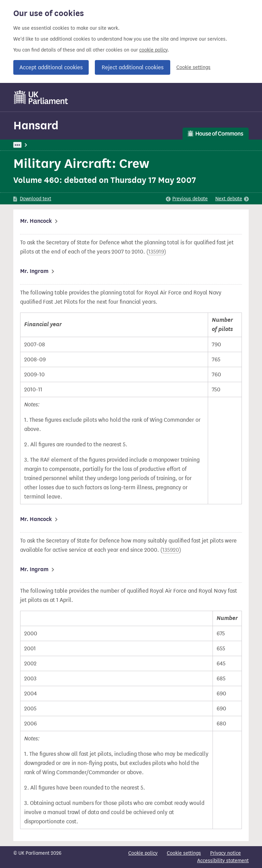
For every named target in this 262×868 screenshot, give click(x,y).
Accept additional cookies (51, 67)
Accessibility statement (223, 861)
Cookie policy (143, 853)
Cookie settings (193, 67)
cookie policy (153, 50)
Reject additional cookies (133, 67)
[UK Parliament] (41, 97)
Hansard (36, 125)
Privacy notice (225, 853)
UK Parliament (29, 145)
